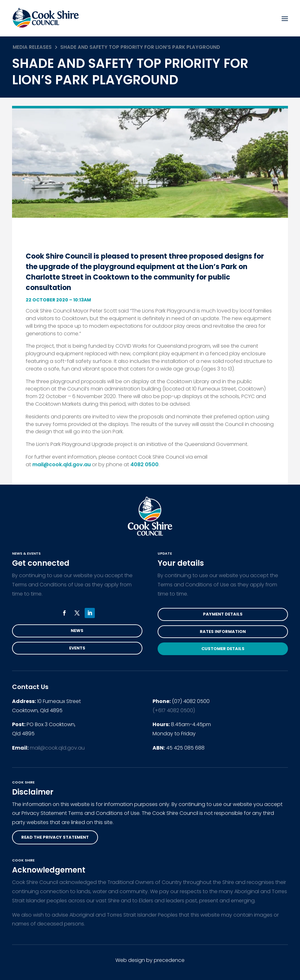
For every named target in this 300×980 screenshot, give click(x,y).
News (77, 631)
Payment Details (223, 614)
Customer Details (223, 649)
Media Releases (32, 47)
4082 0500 (144, 464)
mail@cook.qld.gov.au (62, 464)
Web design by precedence (150, 960)
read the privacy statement (55, 837)
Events (77, 648)
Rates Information (223, 632)
